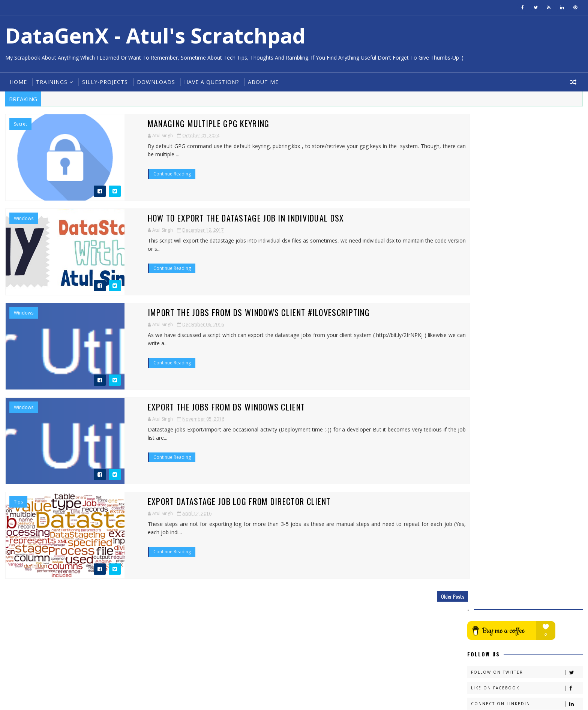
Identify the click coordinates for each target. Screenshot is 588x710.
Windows (23, 219)
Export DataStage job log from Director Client (194, 501)
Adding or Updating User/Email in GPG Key (527, 306)
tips (18, 502)
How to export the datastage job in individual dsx (201, 218)
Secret (20, 124)
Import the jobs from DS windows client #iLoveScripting (213, 312)
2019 (483, 369)
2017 (483, 385)
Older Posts (439, 596)
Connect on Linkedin (527, 215)
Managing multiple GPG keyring (163, 123)
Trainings (51, 82)
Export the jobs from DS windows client (181, 407)
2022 (483, 347)
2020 (483, 362)
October (493, 295)
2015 (483, 400)
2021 (483, 354)
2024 (483, 287)
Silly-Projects (104, 82)
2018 (483, 377)
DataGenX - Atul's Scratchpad (154, 35)
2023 (483, 339)
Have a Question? (211, 82)
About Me (262, 82)
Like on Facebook (527, 199)
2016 (483, 392)
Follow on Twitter (527, 183)
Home (18, 82)
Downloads (155, 82)
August (491, 324)
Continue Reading (127, 166)
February (494, 332)
